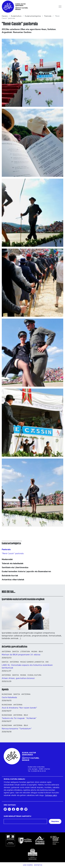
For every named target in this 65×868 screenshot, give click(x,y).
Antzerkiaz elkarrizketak (13, 580)
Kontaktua (38, 865)
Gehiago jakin (51, 795)
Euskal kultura (16, 16)
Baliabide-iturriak (10, 576)
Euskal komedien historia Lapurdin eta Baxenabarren (26, 571)
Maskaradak (7, 559)
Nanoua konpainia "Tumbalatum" (17, 729)
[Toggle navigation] (60, 7)
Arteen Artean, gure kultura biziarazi (18, 678)
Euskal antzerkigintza (33, 16)
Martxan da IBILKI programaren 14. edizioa (21, 655)
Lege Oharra (28, 865)
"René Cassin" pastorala (13, 553)
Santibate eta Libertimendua (15, 567)
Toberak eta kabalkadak (13, 563)
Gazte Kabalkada (9, 697)
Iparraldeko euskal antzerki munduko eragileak (23, 599)
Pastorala (48, 16)
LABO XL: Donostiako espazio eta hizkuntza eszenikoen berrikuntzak (27, 666)
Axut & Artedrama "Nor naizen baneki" (19, 708)
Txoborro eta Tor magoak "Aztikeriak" (19, 718)
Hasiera (5, 16)
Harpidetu (55, 821)
